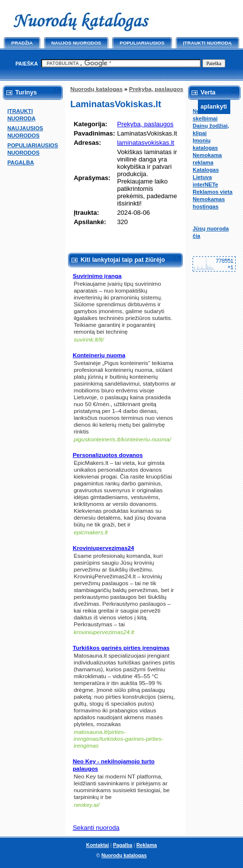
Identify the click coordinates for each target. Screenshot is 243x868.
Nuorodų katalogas (96, 89)
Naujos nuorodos (76, 43)
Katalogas (206, 170)
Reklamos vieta (212, 192)
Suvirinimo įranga (97, 276)
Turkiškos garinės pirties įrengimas (121, 648)
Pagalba (123, 845)
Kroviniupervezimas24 (103, 548)
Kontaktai (98, 845)
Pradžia (22, 43)
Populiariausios (142, 43)
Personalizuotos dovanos (108, 455)
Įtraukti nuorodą (207, 43)
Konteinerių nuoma (99, 355)
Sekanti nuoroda (96, 828)
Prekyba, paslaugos (156, 89)
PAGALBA (21, 162)
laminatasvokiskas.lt (146, 143)
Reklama (146, 845)
